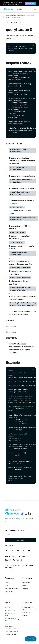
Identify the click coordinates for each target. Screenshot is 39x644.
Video (25, 589)
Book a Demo (10, 592)
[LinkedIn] (23, 551)
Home (8, 15)
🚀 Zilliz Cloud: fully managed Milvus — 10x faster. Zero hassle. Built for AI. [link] (13, 3)
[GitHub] (7, 551)
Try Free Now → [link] (31, 3)
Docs (13, 15)
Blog (7, 586)
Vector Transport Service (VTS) (12, 626)
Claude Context (12, 634)
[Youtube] (29, 551)
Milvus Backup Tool (12, 620)
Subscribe (21, 540)
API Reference (21, 15)
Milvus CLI (10, 610)
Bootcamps (26, 583)
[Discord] (18, 551)
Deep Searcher (11, 631)
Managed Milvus (12, 589)
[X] (13, 551)
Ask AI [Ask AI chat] (31, 639)
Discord (26, 613)
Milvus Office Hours (29, 608)
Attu (8, 607)
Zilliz (8, 522)
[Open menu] (35, 9)
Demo (24, 586)
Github (26, 616)
